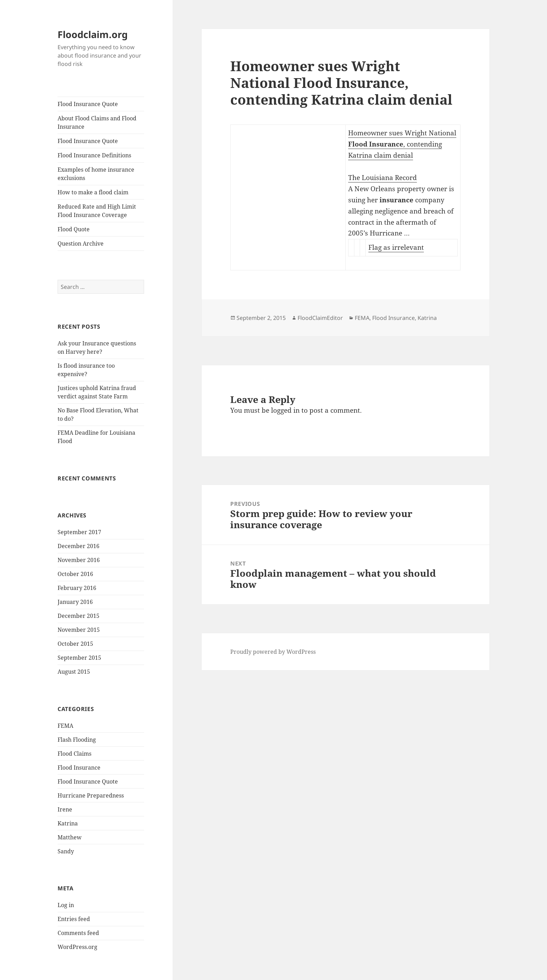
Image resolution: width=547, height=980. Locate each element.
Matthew (70, 837)
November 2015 (79, 630)
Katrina (68, 823)
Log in (66, 905)
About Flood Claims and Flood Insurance (97, 122)
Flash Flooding (77, 740)
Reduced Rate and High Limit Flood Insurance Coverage (97, 211)
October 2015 (75, 644)
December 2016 (78, 546)
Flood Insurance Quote (88, 104)
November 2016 (79, 560)
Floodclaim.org (93, 34)
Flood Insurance (79, 768)
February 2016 (77, 588)
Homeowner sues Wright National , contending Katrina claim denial (402, 144)
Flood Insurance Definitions (94, 155)
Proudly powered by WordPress (273, 652)
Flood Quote (74, 229)
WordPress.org (77, 947)
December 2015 (78, 616)
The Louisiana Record (383, 178)
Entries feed (74, 919)
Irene (65, 809)
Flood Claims (74, 754)
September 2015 (79, 658)
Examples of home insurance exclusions (96, 174)
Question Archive (81, 244)
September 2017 (79, 532)
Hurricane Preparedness (91, 795)
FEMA (65, 726)
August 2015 (74, 672)
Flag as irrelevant (396, 247)
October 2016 (75, 574)
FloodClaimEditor (320, 318)
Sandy (66, 851)
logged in (285, 410)
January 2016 (75, 602)
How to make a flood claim (93, 192)
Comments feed (78, 933)
